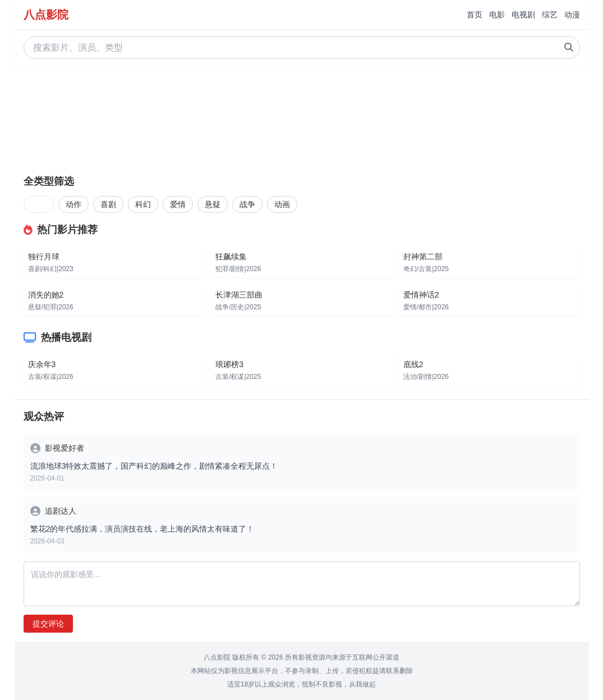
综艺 (550, 15)
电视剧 (523, 15)
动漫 (572, 15)
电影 (497, 15)
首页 (475, 15)
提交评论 (48, 624)
